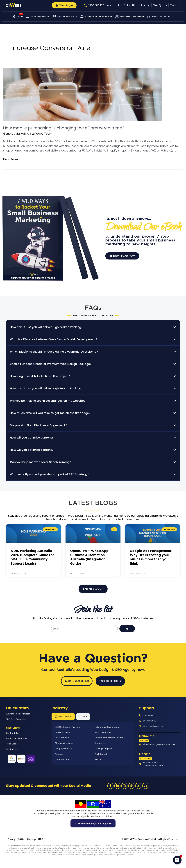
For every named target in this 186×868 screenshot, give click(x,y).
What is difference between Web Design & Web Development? (54, 339)
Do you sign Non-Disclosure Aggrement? (38, 425)
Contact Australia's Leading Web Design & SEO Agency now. (93, 670)
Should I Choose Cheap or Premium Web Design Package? (51, 364)
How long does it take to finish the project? (40, 376)
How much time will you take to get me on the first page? (50, 413)
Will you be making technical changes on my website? (48, 401)
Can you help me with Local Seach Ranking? (41, 462)
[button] (17, 17)
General (9, 134)
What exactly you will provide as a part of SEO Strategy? (49, 474)
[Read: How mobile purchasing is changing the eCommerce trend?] (83, 95)
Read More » (12, 159)
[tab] (63, 717)
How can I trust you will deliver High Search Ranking (45, 327)
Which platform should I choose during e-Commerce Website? (54, 352)
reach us (133, 519)
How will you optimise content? (32, 437)
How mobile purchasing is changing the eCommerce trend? (64, 128)
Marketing (22, 134)
